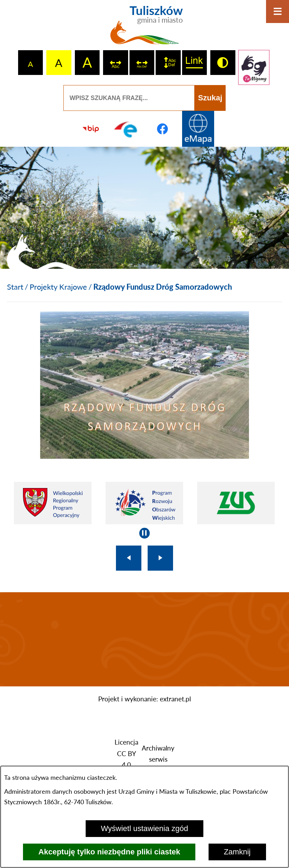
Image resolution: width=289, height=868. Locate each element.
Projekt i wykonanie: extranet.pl (144, 699)
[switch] (116, 63)
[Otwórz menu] (278, 12)
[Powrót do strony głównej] (15, 287)
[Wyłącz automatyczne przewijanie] (145, 533)
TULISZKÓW (144, 639)
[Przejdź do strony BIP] (91, 129)
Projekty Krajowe (58, 287)
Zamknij (237, 852)
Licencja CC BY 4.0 (126, 753)
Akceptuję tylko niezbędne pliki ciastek (109, 852)
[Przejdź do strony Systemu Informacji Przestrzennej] (198, 129)
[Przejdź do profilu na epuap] (127, 129)
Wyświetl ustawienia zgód (144, 828)
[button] (144, 456)
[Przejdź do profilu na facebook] (162, 129)
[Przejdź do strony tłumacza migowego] (254, 67)
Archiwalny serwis (158, 754)
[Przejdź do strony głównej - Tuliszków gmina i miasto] (145, 28)
